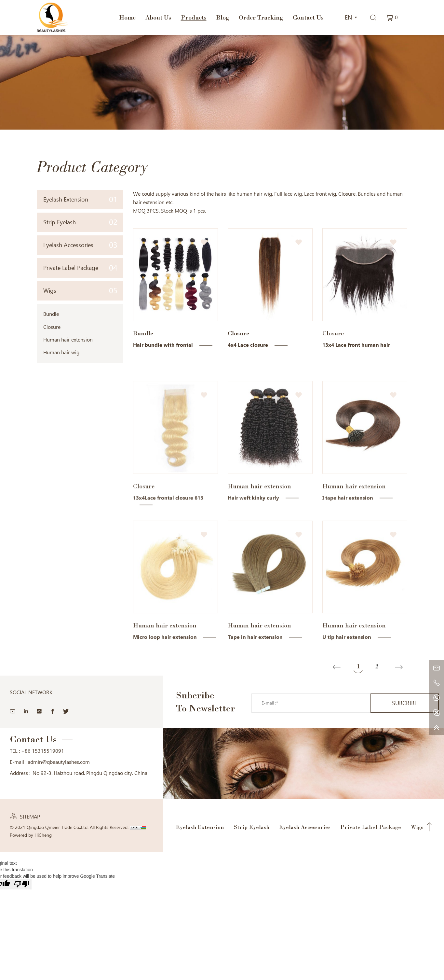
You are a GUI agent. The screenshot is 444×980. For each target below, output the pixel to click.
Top (429, 827)
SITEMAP (30, 817)
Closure (52, 327)
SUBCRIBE (405, 703)
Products (194, 17)
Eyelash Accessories (81, 245)
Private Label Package (81, 268)
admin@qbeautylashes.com (59, 762)
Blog (223, 17)
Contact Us (308, 17)
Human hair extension (68, 340)
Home (127, 17)
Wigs (81, 291)
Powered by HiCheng (31, 835)
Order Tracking (261, 17)
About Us (158, 17)
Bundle (51, 314)
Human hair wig (61, 352)
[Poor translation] (22, 884)
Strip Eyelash (81, 222)
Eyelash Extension (81, 199)
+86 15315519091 (43, 751)
